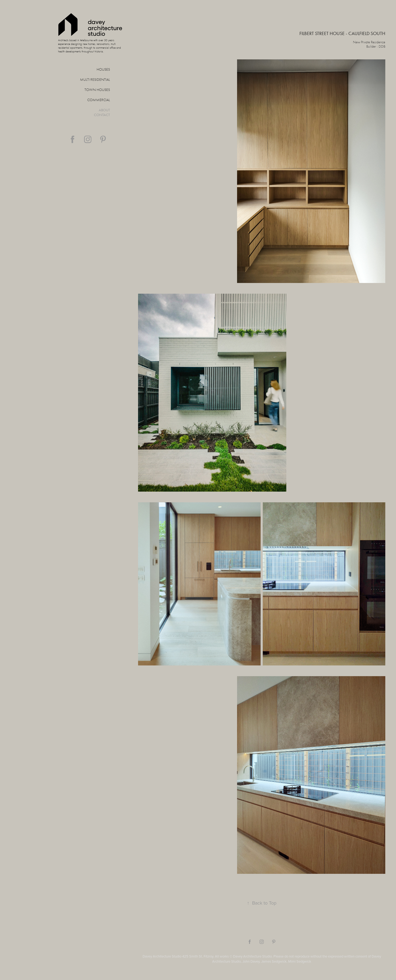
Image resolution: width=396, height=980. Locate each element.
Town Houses (97, 90)
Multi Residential (95, 80)
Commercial (99, 100)
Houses (103, 69)
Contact (102, 115)
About (104, 110)
